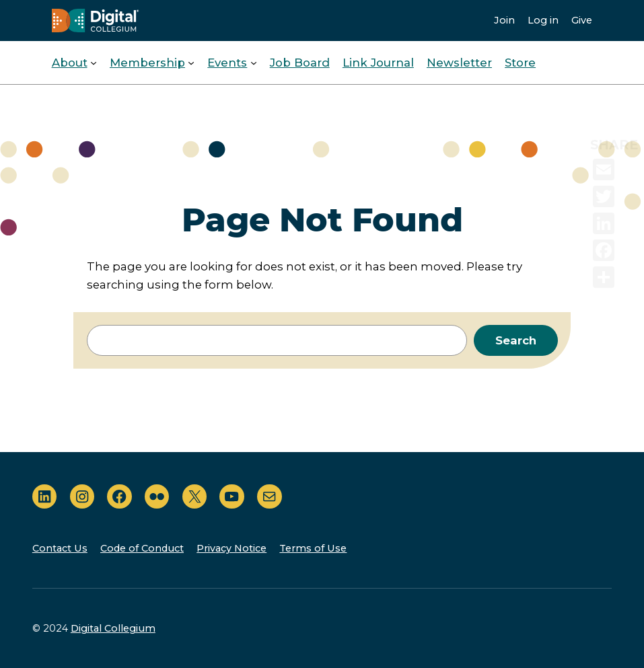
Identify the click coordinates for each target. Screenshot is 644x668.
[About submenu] (94, 63)
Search (516, 340)
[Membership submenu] (191, 63)
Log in (543, 20)
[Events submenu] (254, 63)
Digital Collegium (113, 628)
